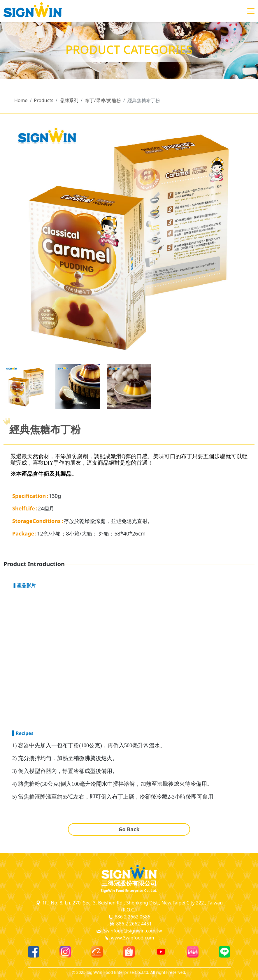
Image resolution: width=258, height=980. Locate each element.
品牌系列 (69, 100)
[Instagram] (65, 952)
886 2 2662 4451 (130, 924)
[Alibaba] (97, 952)
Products (44, 100)
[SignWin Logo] (129, 872)
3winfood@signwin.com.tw (129, 931)
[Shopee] (129, 952)
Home (21, 100)
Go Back (129, 829)
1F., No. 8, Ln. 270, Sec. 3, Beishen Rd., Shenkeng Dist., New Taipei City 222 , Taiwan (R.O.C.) (129, 906)
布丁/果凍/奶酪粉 (103, 100)
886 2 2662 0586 (129, 917)
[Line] (224, 952)
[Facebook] (34, 952)
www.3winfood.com (129, 938)
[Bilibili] (193, 952)
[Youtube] (161, 952)
